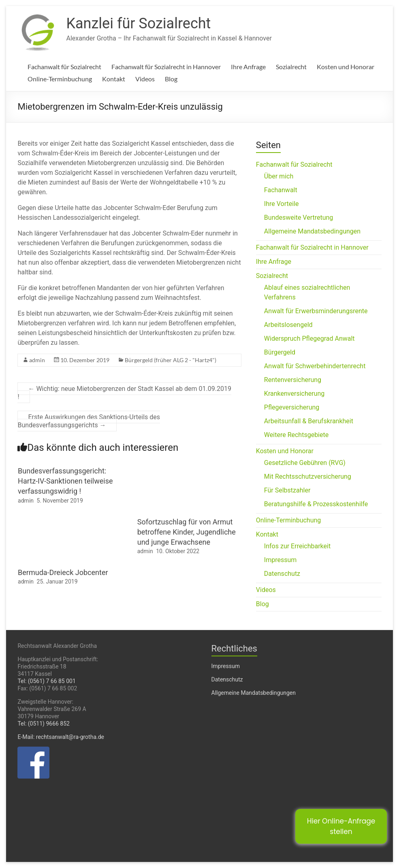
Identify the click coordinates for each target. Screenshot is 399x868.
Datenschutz (282, 574)
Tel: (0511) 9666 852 (44, 724)
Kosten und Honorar (346, 67)
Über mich (279, 176)
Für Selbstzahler (287, 490)
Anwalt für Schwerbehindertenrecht (315, 366)
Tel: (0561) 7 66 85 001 (46, 681)
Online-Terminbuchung (60, 79)
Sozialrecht (291, 67)
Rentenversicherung (293, 380)
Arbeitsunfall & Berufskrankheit (309, 421)
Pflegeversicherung (292, 407)
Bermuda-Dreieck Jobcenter (63, 572)
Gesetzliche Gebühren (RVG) (305, 463)
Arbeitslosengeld (288, 325)
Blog (171, 79)
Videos (145, 79)
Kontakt (114, 79)
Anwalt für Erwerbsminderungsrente (316, 311)
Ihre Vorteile (282, 204)
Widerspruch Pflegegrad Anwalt (309, 338)
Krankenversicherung (294, 394)
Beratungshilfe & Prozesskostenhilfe (316, 504)
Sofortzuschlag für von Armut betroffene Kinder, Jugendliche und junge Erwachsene (187, 532)
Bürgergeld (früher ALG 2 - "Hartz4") (171, 360)
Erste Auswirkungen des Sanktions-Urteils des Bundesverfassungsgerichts (89, 421)
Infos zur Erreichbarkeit (297, 546)
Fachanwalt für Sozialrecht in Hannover (166, 67)
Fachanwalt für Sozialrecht (64, 67)
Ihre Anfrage (248, 67)
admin (37, 360)
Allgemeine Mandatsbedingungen (312, 231)
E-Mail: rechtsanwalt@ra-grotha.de (61, 737)
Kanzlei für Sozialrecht (138, 23)
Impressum (281, 560)
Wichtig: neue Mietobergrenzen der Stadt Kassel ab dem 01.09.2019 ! (124, 393)
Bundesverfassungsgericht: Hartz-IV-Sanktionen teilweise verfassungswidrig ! (65, 481)
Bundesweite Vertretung (299, 218)
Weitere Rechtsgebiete (296, 435)
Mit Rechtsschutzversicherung (308, 476)
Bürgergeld (280, 352)
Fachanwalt (281, 190)
